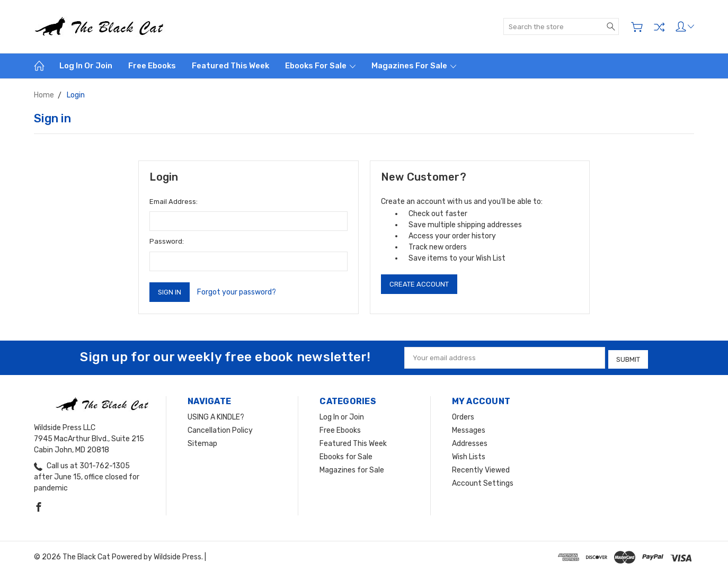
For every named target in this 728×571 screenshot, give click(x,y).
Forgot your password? (237, 292)
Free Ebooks (152, 66)
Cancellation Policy (220, 428)
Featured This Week (230, 66)
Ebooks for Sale (320, 66)
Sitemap (202, 441)
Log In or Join (86, 66)
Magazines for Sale (414, 66)
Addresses (470, 441)
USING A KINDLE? (216, 415)
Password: (167, 241)
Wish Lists (469, 455)
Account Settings (483, 481)
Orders (463, 415)
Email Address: (174, 202)
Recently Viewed (481, 468)
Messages (469, 428)
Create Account (419, 284)
